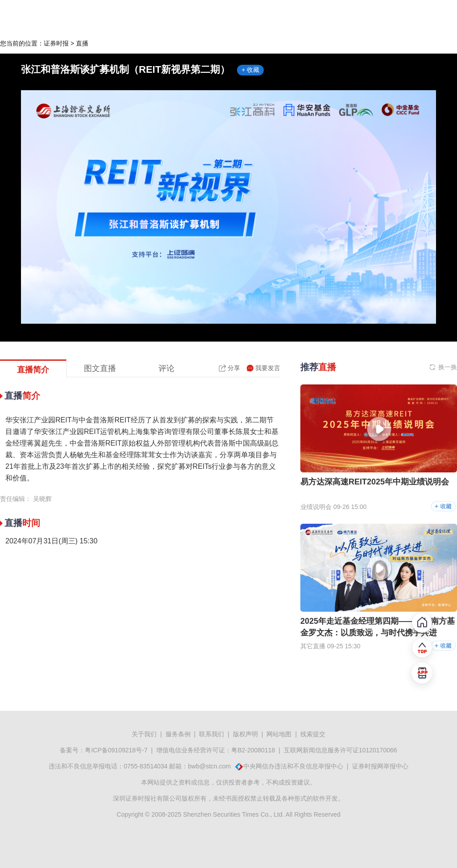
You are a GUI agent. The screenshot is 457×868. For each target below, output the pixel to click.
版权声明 (245, 734)
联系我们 (212, 734)
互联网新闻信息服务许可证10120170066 (341, 750)
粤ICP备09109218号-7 (116, 750)
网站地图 (279, 734)
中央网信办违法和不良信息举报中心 (293, 766)
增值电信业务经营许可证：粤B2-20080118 (216, 750)
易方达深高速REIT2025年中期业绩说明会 (375, 482)
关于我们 (144, 734)
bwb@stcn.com (209, 766)
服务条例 (178, 734)
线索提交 (313, 734)
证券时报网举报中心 (380, 766)
